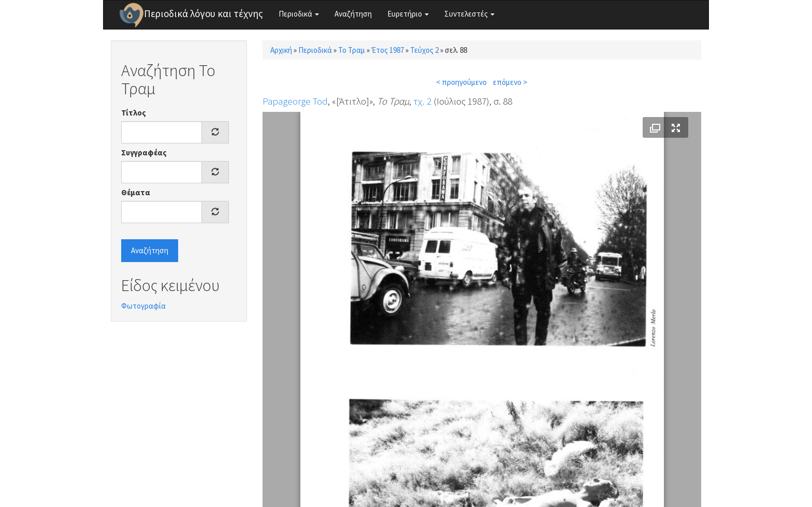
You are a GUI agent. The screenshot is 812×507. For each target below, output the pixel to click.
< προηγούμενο (461, 82)
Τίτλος (134, 113)
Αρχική (281, 50)
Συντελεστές (469, 14)
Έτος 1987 (388, 50)
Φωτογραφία (143, 306)
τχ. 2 (422, 101)
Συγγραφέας (144, 153)
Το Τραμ (352, 50)
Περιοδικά (299, 14)
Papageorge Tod (295, 101)
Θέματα (136, 192)
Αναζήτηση (353, 14)
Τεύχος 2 (424, 50)
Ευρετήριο (408, 14)
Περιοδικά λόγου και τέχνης (204, 13)
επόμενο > (510, 82)
